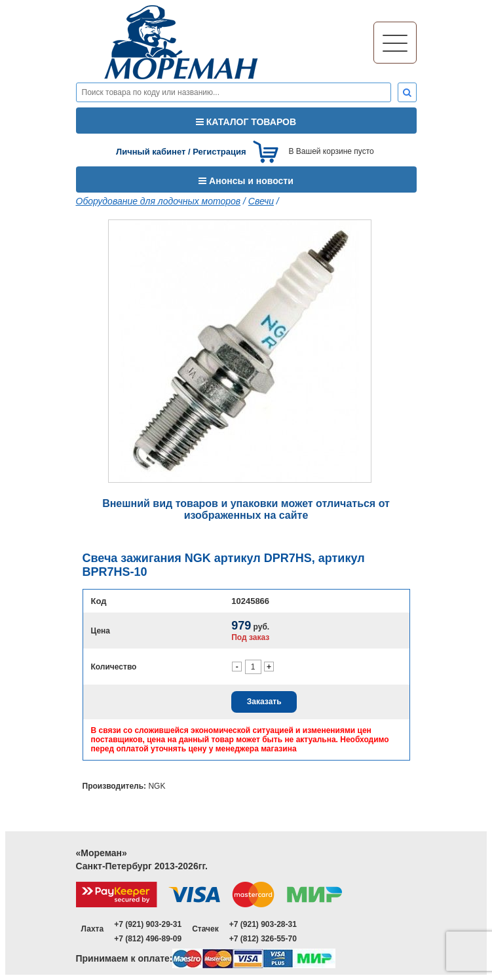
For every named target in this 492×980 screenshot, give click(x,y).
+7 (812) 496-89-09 (148, 939)
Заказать (264, 702)
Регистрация (219, 152)
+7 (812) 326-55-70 (263, 939)
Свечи (261, 201)
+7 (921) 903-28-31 (263, 924)
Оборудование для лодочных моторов (159, 201)
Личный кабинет (151, 152)
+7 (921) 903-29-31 (148, 924)
